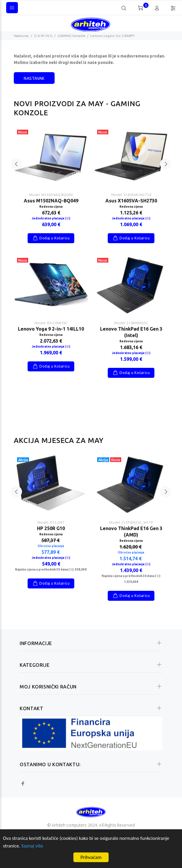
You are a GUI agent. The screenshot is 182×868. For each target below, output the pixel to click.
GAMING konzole (71, 36)
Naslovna (21, 36)
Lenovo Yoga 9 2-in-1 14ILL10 (51, 329)
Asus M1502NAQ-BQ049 (51, 201)
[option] (51, 248)
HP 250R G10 (51, 528)
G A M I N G (43, 36)
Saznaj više (32, 846)
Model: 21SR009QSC (131, 323)
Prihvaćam (91, 857)
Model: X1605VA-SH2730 (131, 195)
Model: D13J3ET (51, 522)
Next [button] (166, 164)
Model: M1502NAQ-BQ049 (51, 195)
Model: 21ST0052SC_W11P (131, 522)
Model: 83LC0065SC (51, 323)
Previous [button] (16, 164)
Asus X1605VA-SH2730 (131, 201)
